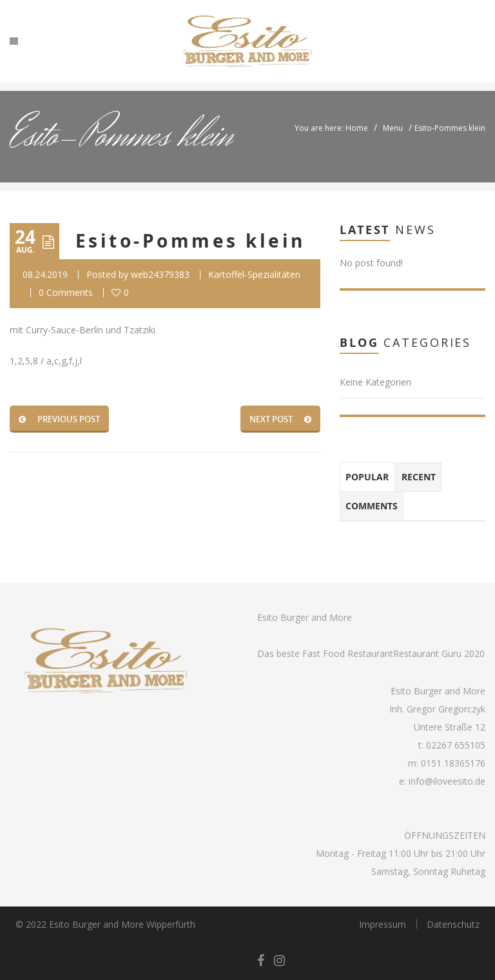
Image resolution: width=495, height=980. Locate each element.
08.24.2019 (45, 274)
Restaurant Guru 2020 (439, 653)
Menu (393, 128)
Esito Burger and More (305, 617)
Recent (419, 477)
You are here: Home (331, 128)
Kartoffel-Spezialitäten (254, 274)
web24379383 (160, 274)
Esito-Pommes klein (190, 241)
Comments (372, 506)
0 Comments (66, 292)
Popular (367, 477)
